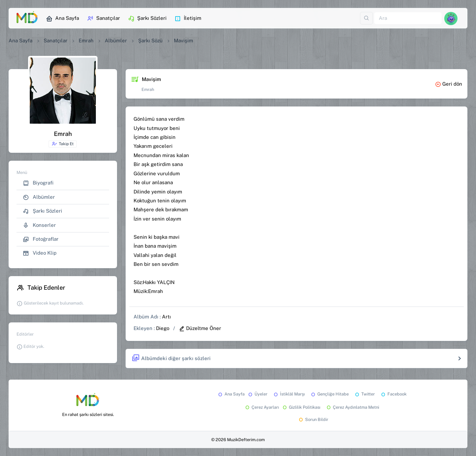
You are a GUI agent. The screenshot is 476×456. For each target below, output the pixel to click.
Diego (163, 328)
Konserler (39, 225)
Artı (166, 317)
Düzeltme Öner (200, 328)
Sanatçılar (103, 19)
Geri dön (449, 84)
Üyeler (257, 394)
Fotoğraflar (41, 239)
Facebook (393, 394)
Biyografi (38, 183)
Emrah (86, 41)
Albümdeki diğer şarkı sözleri (171, 358)
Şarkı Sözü (150, 41)
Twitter (364, 394)
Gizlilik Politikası (301, 407)
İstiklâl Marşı (289, 394)
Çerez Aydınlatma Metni (352, 407)
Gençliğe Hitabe (329, 394)
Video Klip (40, 253)
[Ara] (408, 18)
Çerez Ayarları (262, 407)
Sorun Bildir (313, 419)
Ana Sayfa (62, 19)
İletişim (188, 19)
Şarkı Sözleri (147, 19)
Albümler (116, 41)
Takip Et (63, 144)
